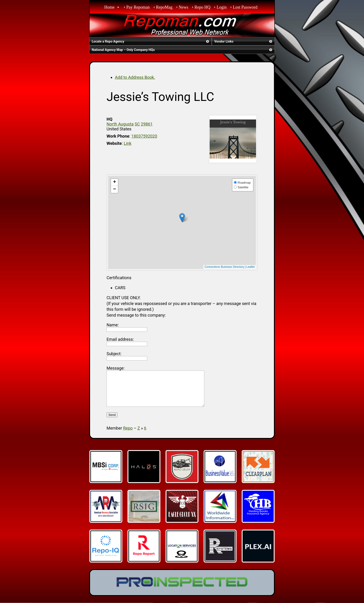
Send (112, 422)
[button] (182, 218)
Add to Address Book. (135, 77)
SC (137, 124)
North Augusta (120, 124)
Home (109, 7)
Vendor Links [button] (244, 41)
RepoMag (164, 7)
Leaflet (250, 267)
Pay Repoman (138, 7)
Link (128, 143)
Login (222, 7)
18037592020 (144, 136)
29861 (147, 124)
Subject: (114, 354)
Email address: (120, 339)
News (184, 7)
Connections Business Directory (224, 267)
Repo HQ (203, 7)
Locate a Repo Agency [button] (151, 41)
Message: (116, 368)
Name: (113, 325)
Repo (128, 435)
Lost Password (245, 7)
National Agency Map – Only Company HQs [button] (182, 50)
